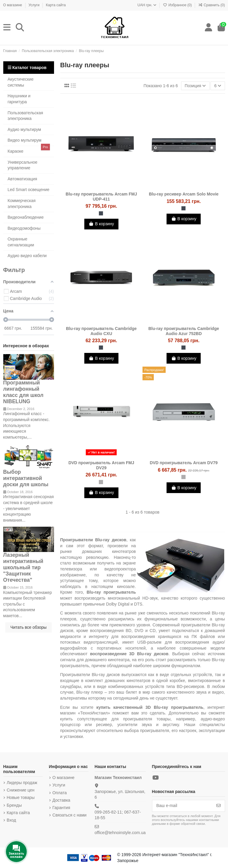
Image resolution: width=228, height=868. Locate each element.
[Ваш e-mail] (182, 806)
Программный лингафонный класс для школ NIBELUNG (23, 392)
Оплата (60, 793)
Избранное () (178, 5)
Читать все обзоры (28, 627)
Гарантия (61, 808)
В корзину (101, 224)
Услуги (34, 5)
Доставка (61, 800)
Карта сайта (56, 5)
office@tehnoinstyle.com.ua (120, 833)
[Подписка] (218, 806)
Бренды (14, 805)
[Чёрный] (101, 213)
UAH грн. (147, 5)
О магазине (13, 5)
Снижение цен (21, 790)
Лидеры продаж (22, 783)
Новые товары (21, 797)
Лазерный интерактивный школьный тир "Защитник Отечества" (23, 567)
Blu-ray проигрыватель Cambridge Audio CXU (101, 331)
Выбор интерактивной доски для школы (26, 478)
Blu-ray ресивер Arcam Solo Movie (184, 194)
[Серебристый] (101, 482)
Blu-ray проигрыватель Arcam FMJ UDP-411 (101, 197)
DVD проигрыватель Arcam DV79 (184, 463)
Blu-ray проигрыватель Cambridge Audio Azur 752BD (184, 331)
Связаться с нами (70, 815)
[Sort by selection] (195, 86)
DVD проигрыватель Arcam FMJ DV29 (101, 465)
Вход (12, 820)
